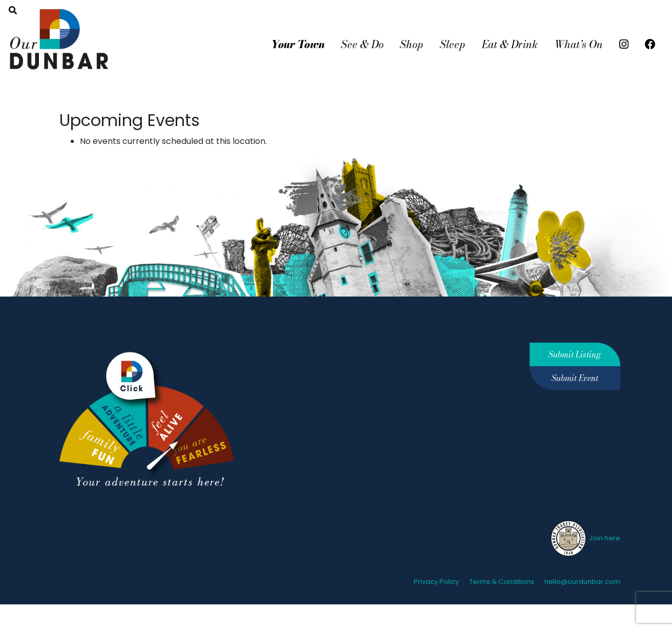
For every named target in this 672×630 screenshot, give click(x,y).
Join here (585, 538)
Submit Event (575, 378)
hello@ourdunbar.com (582, 582)
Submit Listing (575, 354)
